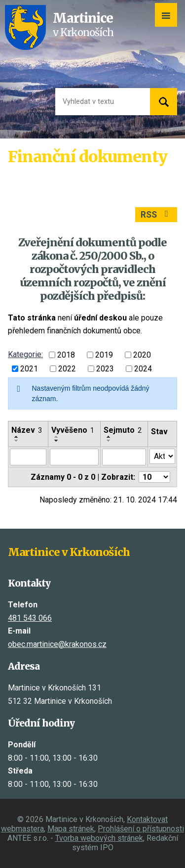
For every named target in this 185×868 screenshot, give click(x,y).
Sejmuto (123, 430)
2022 (67, 369)
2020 (142, 355)
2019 (104, 355)
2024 (143, 369)
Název (27, 430)
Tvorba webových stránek (99, 838)
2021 (29, 369)
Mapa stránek (71, 829)
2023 (105, 369)
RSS (156, 215)
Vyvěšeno (73, 430)
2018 (66, 355)
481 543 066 (30, 618)
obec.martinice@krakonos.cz (57, 644)
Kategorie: (25, 354)
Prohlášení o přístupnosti (141, 829)
